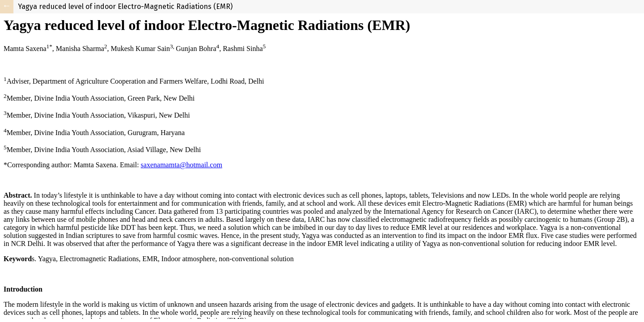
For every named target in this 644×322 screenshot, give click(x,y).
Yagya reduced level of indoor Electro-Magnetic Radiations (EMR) (125, 6)
